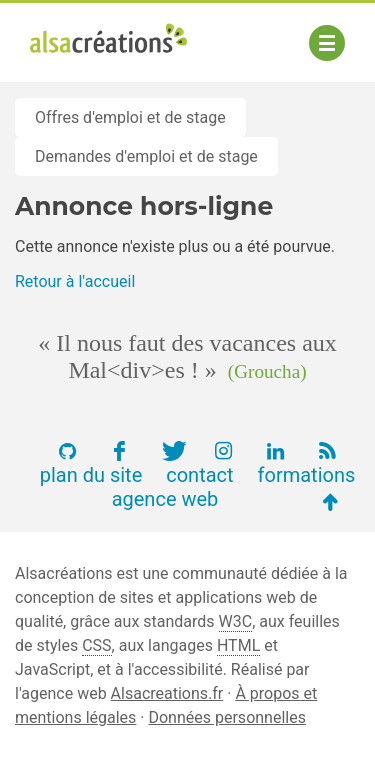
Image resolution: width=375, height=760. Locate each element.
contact (199, 475)
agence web (165, 499)
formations (307, 475)
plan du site (91, 475)
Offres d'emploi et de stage (130, 117)
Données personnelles (226, 717)
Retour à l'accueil (75, 281)
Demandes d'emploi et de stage (146, 156)
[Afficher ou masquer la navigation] (327, 43)
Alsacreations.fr (167, 693)
